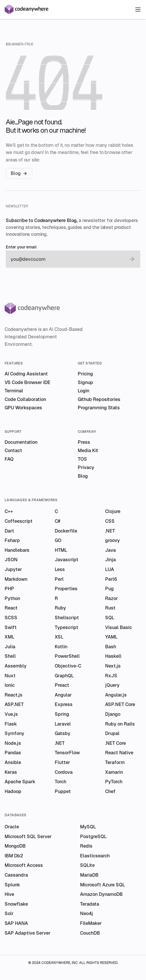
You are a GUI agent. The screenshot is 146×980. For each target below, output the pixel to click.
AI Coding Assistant (26, 374)
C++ (9, 511)
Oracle (12, 827)
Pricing (85, 374)
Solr (9, 914)
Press (84, 442)
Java (110, 550)
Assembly (16, 666)
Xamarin (114, 772)
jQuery (112, 685)
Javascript (67, 560)
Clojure (113, 511)
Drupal (112, 733)
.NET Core (115, 743)
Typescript (67, 627)
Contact (13, 451)
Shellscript (67, 618)
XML (10, 637)
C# (57, 521)
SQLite (87, 865)
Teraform (115, 762)
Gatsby (62, 733)
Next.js (113, 666)
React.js (14, 695)
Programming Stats (99, 408)
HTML (61, 550)
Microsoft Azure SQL (103, 885)
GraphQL (64, 676)
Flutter (62, 762)
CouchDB (90, 933)
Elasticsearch (95, 856)
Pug (109, 589)
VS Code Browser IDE (28, 382)
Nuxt (10, 676)
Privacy (86, 467)
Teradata (90, 904)
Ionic (10, 685)
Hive (9, 894)
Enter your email (21, 247)
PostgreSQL (93, 837)
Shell (10, 656)
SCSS (11, 618)
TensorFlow (67, 753)
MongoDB (15, 846)
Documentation (21, 442)
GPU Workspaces (23, 408)
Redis (86, 846)
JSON (11, 560)
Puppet (63, 791)
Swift (11, 627)
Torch (60, 782)
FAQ (9, 459)
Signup (85, 382)
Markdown (16, 579)
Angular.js (116, 695)
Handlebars (17, 550)
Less (60, 569)
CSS (110, 521)
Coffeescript (19, 521)
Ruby (60, 608)
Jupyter (13, 569)
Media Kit (88, 451)
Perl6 (111, 579)
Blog (19, 173)
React (11, 608)
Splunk (12, 885)
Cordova (64, 772)
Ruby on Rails (120, 724)
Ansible (13, 762)
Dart (9, 531)
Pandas (13, 753)
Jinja (110, 560)
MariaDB (89, 875)
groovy (112, 540)
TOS (82, 459)
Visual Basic (118, 627)
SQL (110, 618)
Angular (63, 695)
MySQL (88, 827)
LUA (110, 569)
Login (84, 391)
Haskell (113, 656)
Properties (66, 589)
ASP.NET (14, 704)
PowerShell (67, 656)
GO (58, 540)
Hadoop (13, 791)
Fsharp (12, 540)
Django (113, 714)
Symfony (14, 733)
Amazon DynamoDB (101, 894)
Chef (110, 791)
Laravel (63, 724)
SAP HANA (16, 923)
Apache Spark (20, 782)
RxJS (111, 676)
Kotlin (61, 647)
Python (12, 598)
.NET (110, 531)
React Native (119, 753)
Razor (111, 598)
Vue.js (11, 714)
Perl (59, 579)
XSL (59, 637)
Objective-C (68, 666)
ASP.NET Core (120, 704)
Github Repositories (99, 399)
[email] (67, 259)
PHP (9, 589)
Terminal (14, 391)
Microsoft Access (24, 865)
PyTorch (114, 782)
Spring (62, 714)
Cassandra (16, 875)
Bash (111, 647)
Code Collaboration (25, 399)
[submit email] (132, 259)
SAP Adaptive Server (28, 933)
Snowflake (16, 904)
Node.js (13, 743)
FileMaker (91, 923)
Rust (110, 608)
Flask (11, 724)
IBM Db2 (14, 856)
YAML (111, 637)
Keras (11, 772)
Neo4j (87, 914)
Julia (10, 647)
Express (64, 704)
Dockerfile (66, 531)
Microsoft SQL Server (28, 837)
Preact (62, 685)
